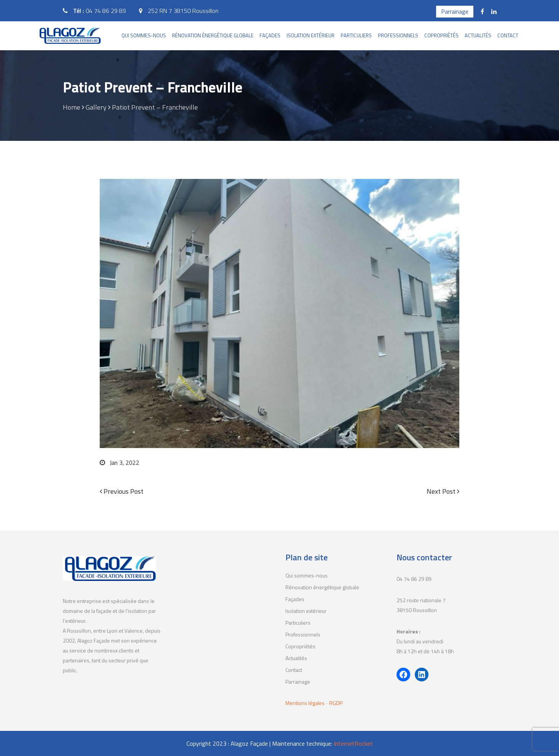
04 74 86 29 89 (106, 11)
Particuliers (356, 35)
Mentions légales (306, 703)
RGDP (336, 703)
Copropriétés (441, 35)
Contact (508, 35)
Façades (270, 35)
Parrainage (455, 11)
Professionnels (398, 35)
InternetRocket (353, 743)
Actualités (478, 35)
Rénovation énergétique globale (213, 35)
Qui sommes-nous (144, 35)
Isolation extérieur (311, 35)
